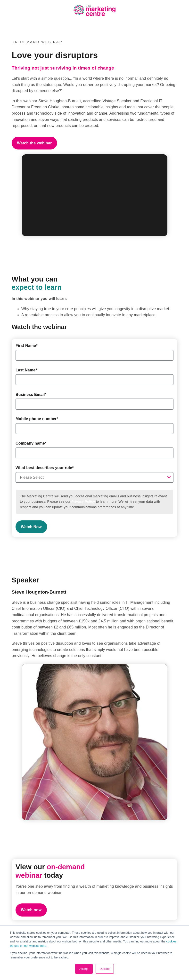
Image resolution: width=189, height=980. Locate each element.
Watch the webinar (34, 143)
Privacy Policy (83, 502)
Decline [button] (105, 969)
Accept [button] (84, 969)
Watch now (31, 910)
